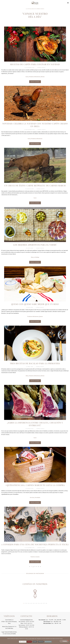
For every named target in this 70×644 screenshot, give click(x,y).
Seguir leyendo (35, 82)
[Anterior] (30, 567)
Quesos (41, 316)
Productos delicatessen (35, 77)
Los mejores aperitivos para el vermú (35, 245)
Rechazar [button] (29, 642)
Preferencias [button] (41, 642)
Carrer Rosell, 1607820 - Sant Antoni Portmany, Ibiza (9, 621)
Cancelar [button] (35, 642)
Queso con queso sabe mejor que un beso (35, 304)
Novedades (38, 497)
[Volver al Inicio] (35, 3)
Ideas (32, 257)
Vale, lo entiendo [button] (23, 642)
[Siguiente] (40, 567)
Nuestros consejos (35, 557)
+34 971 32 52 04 (30, 625)
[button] (68, 3)
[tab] (23, 603)
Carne (27, 77)
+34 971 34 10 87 (30, 621)
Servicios (32, 497)
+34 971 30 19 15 (28, 623)
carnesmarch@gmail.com (26, 619)
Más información (48, 642)
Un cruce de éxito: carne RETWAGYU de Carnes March (35, 185)
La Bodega (37, 257)
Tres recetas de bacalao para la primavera (35, 363)
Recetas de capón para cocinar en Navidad (35, 64)
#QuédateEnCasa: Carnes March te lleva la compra (35, 485)
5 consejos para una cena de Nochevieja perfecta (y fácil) (35, 544)
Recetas (43, 77)
